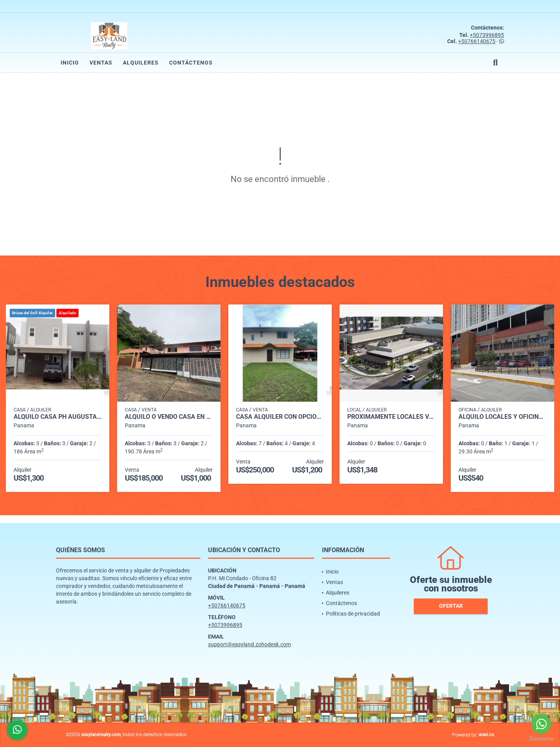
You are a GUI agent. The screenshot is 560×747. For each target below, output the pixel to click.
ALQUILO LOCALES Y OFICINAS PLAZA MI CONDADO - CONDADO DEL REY (502, 417)
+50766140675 (477, 41)
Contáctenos (191, 63)
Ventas (101, 63)
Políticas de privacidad (353, 614)
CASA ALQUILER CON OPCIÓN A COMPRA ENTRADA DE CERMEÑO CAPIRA (280, 417)
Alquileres (141, 63)
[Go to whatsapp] (541, 724)
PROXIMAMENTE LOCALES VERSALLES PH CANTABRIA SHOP (391, 417)
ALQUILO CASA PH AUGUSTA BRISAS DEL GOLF (58, 417)
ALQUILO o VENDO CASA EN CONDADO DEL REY (169, 417)
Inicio (70, 63)
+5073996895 (487, 35)
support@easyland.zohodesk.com (249, 644)
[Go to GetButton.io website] (541, 739)
